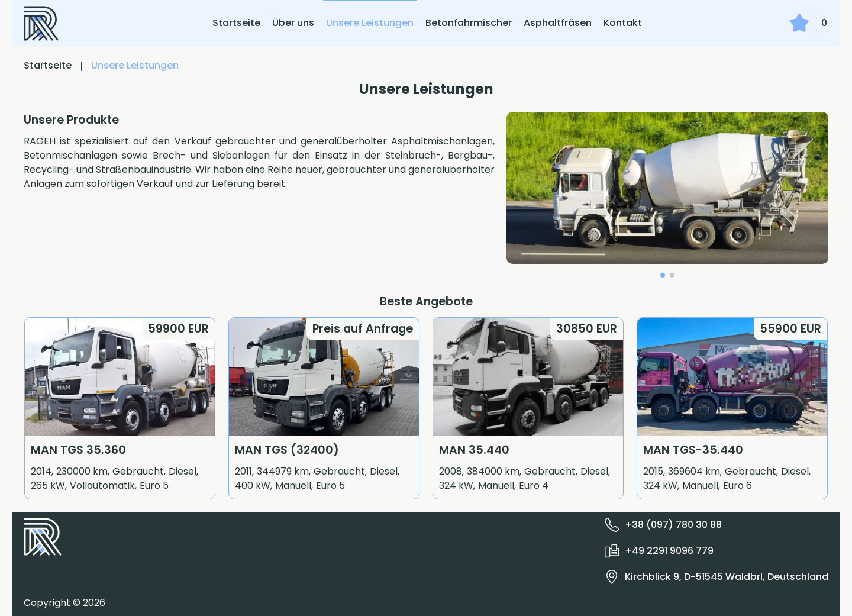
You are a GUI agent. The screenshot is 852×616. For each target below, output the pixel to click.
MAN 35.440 (474, 450)
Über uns (293, 23)
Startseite (236, 23)
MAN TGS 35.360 (78, 450)
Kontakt (623, 23)
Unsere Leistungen (370, 23)
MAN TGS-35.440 (693, 450)
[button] (663, 275)
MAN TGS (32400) (287, 450)
